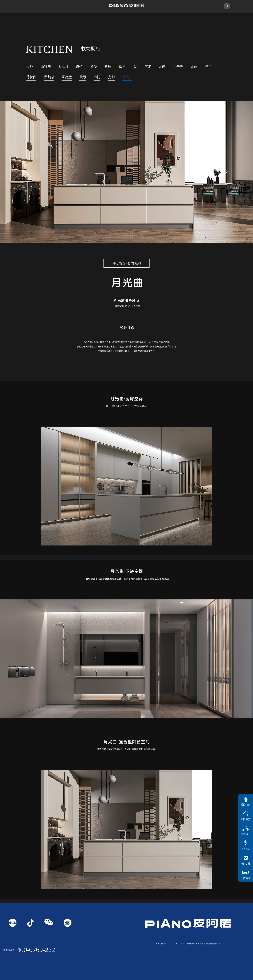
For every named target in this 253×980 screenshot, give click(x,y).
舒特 (79, 67)
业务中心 (174, 19)
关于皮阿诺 (47, 19)
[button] (225, 172)
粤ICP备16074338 (164, 944)
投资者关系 (206, 19)
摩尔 (148, 67)
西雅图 (46, 67)
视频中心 (79, 19)
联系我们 (237, 19)
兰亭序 (178, 67)
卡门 (97, 77)
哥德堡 (67, 77)
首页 (16, 19)
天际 (83, 77)
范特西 (31, 77)
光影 (111, 77)
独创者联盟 (111, 19)
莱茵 (194, 67)
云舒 (30, 67)
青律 (108, 67)
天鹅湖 (49, 77)
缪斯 (122, 67)
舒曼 (94, 67)
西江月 (63, 67)
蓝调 (162, 67)
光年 (208, 67)
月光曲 (127, 77)
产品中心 (142, 19)
